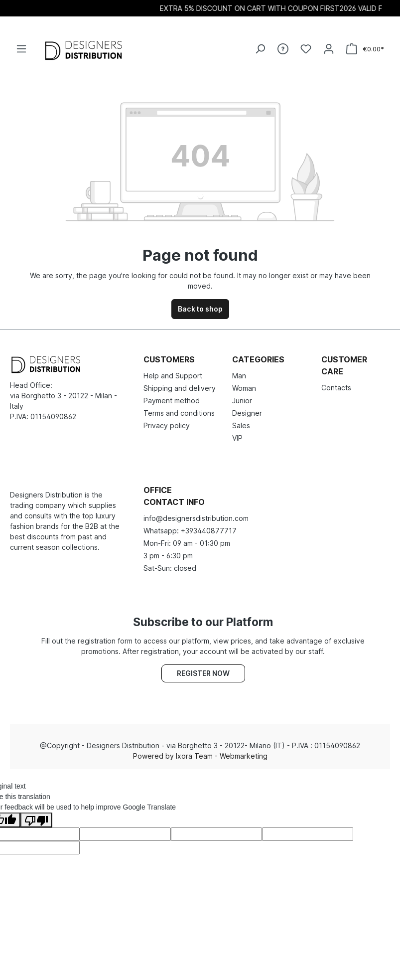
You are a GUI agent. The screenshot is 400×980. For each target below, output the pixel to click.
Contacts (336, 388)
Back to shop (200, 309)
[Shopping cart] (365, 49)
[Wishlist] (306, 49)
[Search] (260, 49)
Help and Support (173, 376)
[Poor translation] (36, 820)
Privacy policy (167, 425)
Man (239, 376)
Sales (241, 425)
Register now (203, 673)
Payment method (172, 401)
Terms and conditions (179, 413)
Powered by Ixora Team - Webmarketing (200, 756)
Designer (247, 413)
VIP (237, 438)
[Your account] (329, 49)
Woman (244, 388)
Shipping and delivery (180, 388)
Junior (242, 401)
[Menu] (21, 49)
